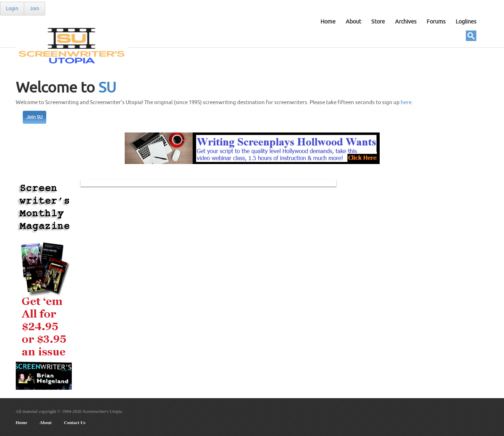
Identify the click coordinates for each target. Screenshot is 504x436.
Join (34, 9)
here (406, 103)
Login (12, 9)
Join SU (34, 117)
